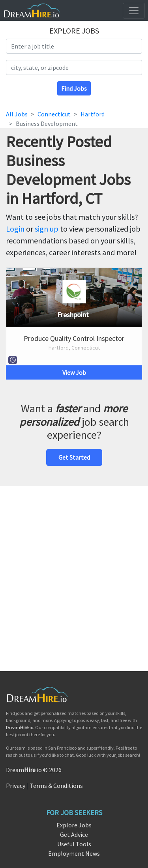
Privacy (16, 786)
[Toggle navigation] (134, 11)
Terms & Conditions (56, 786)
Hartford (93, 114)
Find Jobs (74, 88)
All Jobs (17, 114)
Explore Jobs (74, 825)
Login (15, 229)
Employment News (74, 853)
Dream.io (20, 727)
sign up (47, 229)
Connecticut (54, 114)
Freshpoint (73, 315)
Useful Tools (74, 844)
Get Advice (74, 834)
